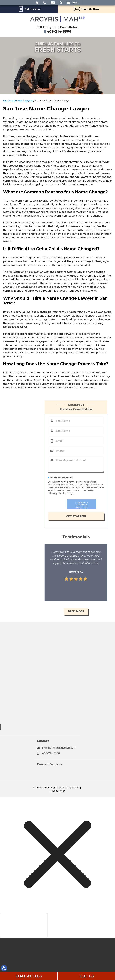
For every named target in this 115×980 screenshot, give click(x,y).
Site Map (77, 787)
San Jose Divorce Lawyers (18, 101)
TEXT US (86, 976)
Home (37, 3)
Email (53, 3)
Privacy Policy (58, 791)
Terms (108, 508)
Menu (75, 3)
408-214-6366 (94, 753)
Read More (99, 611)
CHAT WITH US (29, 976)
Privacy (102, 508)
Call (44, 3)
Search (61, 3)
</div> (24, 925)
